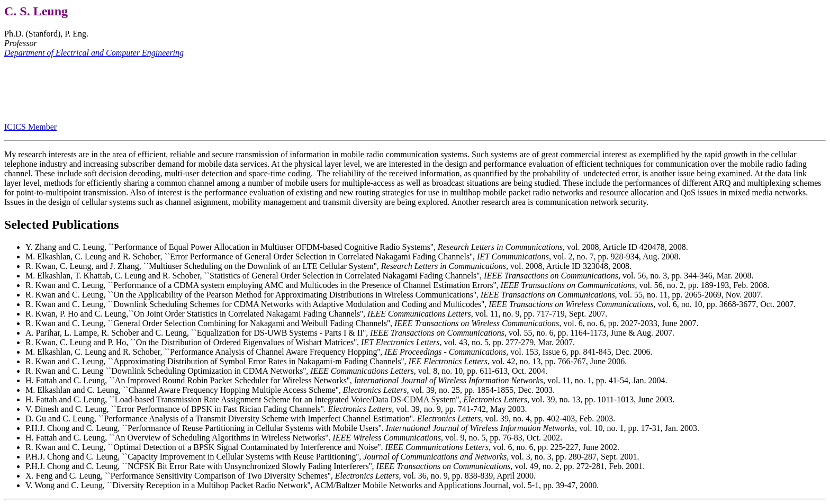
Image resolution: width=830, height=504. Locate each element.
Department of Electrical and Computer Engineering (94, 53)
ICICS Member (30, 127)
